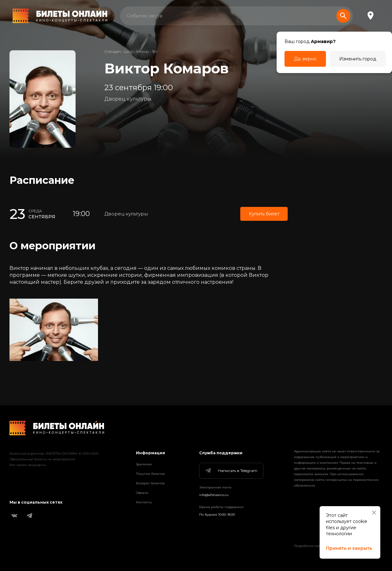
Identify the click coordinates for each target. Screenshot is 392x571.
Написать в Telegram (231, 471)
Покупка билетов (150, 474)
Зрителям (144, 464)
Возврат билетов (150, 483)
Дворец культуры (128, 99)
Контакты (144, 502)
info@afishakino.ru (214, 495)
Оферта (142, 493)
